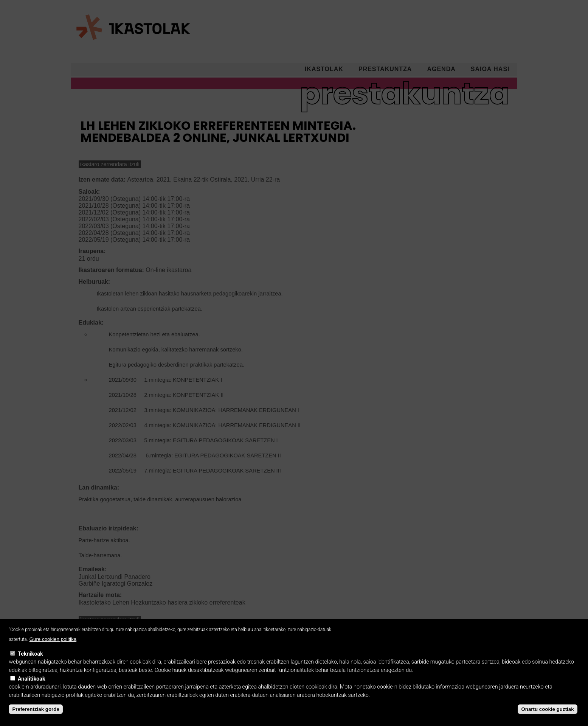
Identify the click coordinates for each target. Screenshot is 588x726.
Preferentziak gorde (36, 717)
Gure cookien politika (53, 647)
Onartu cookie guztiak (547, 717)
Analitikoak (32, 687)
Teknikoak (30, 662)
